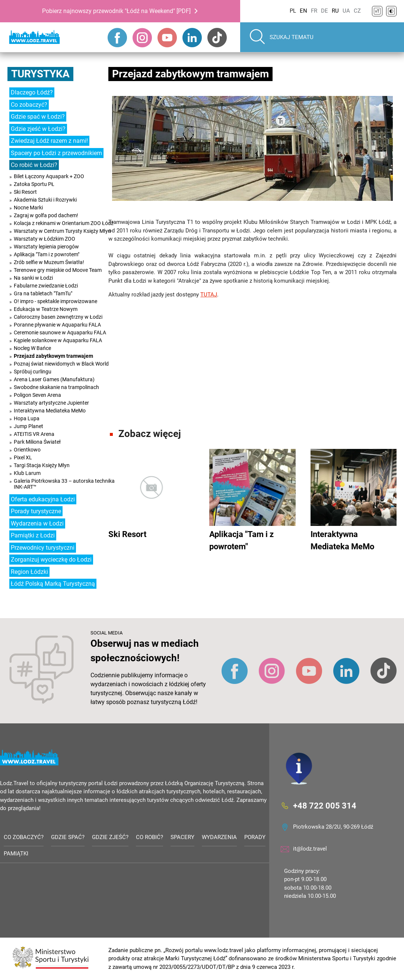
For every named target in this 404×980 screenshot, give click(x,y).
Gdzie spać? (68, 837)
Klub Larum (27, 473)
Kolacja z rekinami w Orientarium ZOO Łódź (64, 223)
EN (303, 11)
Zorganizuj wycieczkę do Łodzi (51, 560)
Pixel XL (23, 457)
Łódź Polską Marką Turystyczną (53, 584)
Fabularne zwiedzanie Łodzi (46, 286)
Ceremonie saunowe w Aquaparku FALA (60, 332)
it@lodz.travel (310, 849)
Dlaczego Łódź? (32, 92)
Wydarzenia (219, 837)
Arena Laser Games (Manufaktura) (54, 379)
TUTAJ (209, 295)
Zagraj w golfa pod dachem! (46, 215)
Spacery (182, 837)
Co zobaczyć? (29, 105)
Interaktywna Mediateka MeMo (50, 411)
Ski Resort (25, 192)
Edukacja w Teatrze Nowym (46, 309)
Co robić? (149, 837)
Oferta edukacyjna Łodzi (43, 499)
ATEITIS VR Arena (34, 434)
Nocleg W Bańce (32, 348)
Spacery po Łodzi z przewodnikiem (56, 153)
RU (335, 11)
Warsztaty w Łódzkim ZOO (44, 239)
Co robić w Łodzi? (34, 165)
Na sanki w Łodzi (33, 278)
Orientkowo (27, 450)
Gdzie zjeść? (110, 837)
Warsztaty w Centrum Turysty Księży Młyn (62, 231)
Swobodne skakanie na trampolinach (56, 387)
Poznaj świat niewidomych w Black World (61, 364)
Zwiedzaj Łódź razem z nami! (49, 141)
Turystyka (40, 74)
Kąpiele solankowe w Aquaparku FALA (58, 340)
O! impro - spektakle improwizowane (55, 301)
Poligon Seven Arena (37, 395)
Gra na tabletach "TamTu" (43, 293)
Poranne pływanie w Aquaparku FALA (57, 325)
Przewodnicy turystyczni (43, 548)
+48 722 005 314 (325, 805)
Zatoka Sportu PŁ (34, 184)
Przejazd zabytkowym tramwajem (53, 356)
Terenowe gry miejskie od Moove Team (58, 270)
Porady (255, 837)
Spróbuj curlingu (33, 372)
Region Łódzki (29, 572)
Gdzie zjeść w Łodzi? (38, 129)
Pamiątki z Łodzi (33, 535)
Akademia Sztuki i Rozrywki (45, 200)
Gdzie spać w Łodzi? (38, 117)
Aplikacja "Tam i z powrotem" (47, 254)
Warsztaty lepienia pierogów (46, 247)
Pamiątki (16, 854)
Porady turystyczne (36, 511)
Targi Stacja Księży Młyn (42, 465)
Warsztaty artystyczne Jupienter (51, 403)
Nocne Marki (28, 208)
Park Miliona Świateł (37, 442)
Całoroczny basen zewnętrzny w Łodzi (58, 317)
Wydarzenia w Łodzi (37, 523)
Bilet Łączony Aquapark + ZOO (49, 176)
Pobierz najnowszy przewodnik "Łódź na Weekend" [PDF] (116, 11)
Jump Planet (28, 426)
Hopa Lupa (27, 418)
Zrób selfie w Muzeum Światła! (49, 262)
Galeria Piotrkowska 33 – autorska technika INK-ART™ (64, 484)
